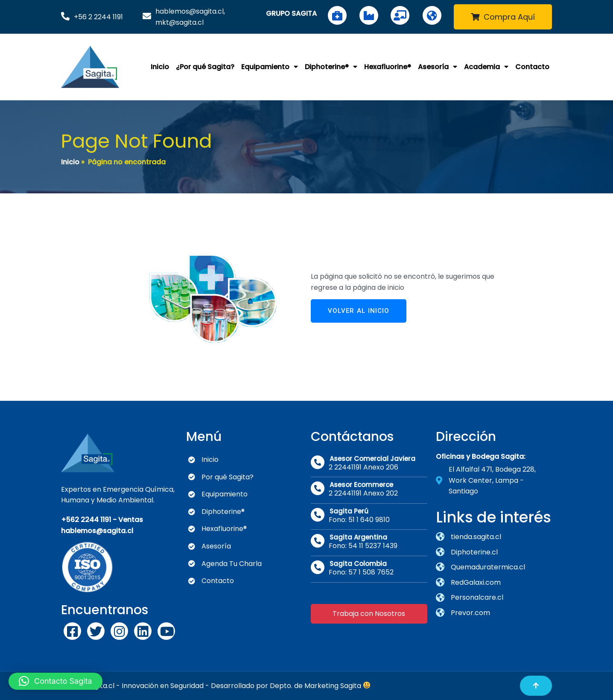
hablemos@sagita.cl (97, 531)
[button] (55, 681)
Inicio (70, 162)
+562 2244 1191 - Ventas (102, 520)
